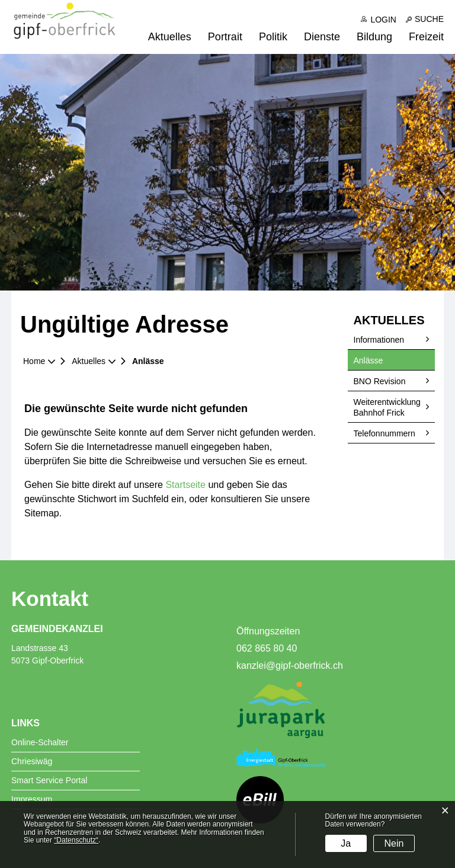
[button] (93, 361)
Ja (346, 843)
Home (34, 361)
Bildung (374, 37)
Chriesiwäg (32, 761)
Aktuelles (170, 37)
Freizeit (426, 37)
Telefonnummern (384, 433)
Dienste (322, 37)
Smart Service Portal (49, 780)
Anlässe (392, 360)
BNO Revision (380, 381)
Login (383, 20)
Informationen (379, 340)
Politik (273, 37)
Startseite (185, 485)
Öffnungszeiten (268, 631)
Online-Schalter (40, 742)
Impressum (32, 799)
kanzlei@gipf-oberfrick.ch (290, 666)
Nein (394, 843)
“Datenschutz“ (76, 840)
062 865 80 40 (267, 648)
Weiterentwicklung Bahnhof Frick (387, 407)
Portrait (225, 37)
